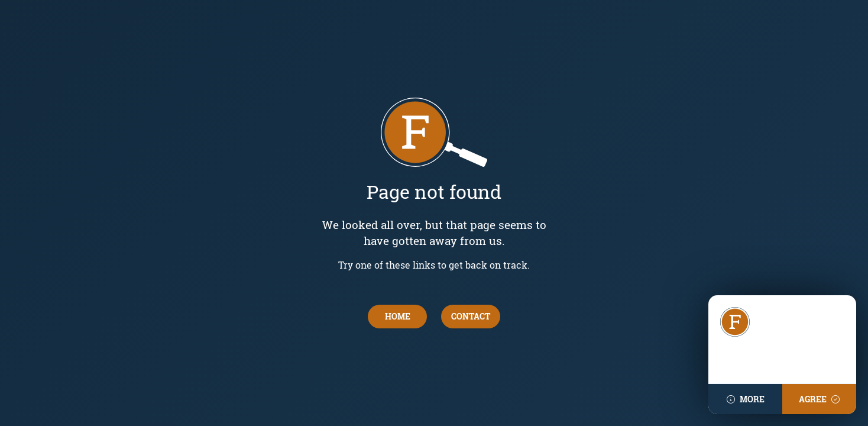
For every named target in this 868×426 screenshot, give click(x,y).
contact (471, 316)
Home (398, 316)
